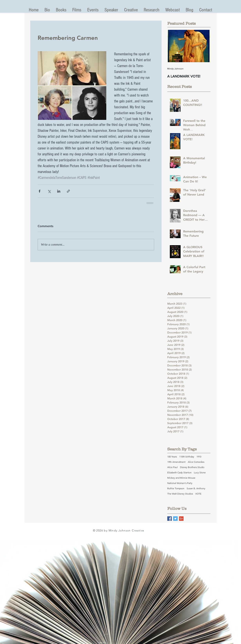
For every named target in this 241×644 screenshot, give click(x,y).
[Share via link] (68, 191)
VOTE (198, 494)
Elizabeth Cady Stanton (179, 472)
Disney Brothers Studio (192, 467)
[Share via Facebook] (40, 191)
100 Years (172, 457)
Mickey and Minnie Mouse (181, 478)
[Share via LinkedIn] (59, 191)
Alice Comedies (196, 462)
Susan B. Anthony (196, 488)
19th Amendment (176, 462)
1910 (199, 457)
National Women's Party (180, 483)
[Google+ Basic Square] (181, 519)
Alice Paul (172, 467)
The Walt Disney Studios (180, 494)
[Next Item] (204, 46)
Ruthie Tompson (176, 488)
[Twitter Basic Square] (175, 519)
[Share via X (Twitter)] (49, 191)
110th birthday (187, 457)
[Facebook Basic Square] (170, 519)
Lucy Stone (200, 472)
